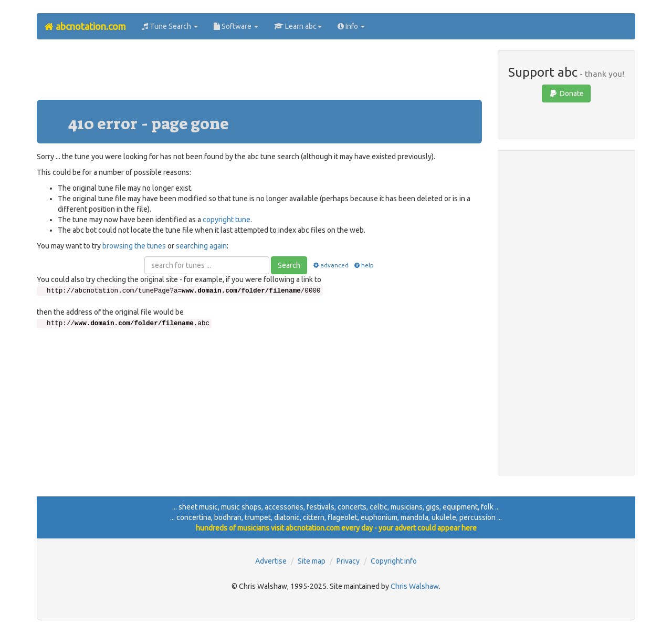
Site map (312, 561)
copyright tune (227, 220)
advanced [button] (330, 265)
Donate (566, 94)
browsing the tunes (134, 246)
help (364, 265)
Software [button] (236, 26)
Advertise (271, 561)
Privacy (348, 561)
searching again (201, 246)
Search (289, 265)
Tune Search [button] (170, 26)
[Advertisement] (259, 74)
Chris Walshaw (415, 586)
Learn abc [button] (298, 26)
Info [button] (351, 26)
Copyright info (394, 561)
